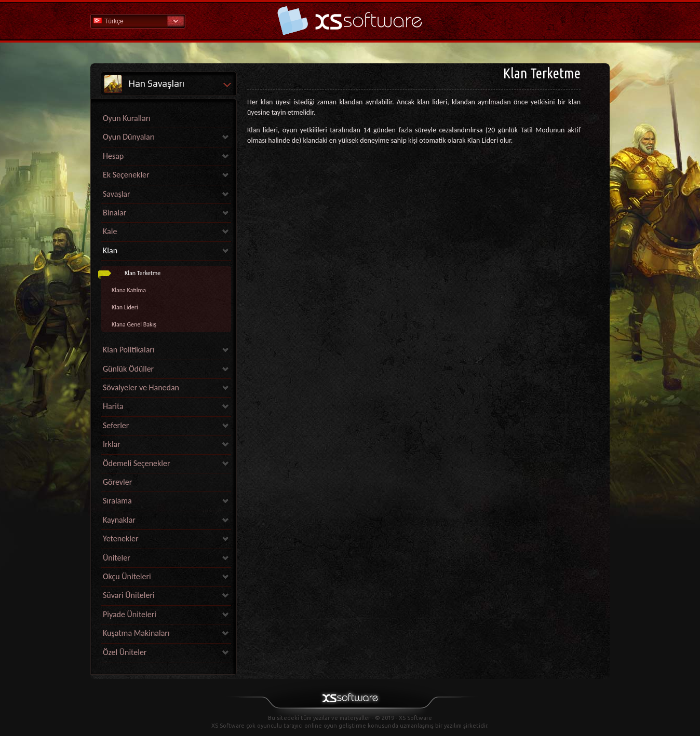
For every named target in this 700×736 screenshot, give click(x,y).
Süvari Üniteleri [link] (129, 595)
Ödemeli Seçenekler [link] (137, 463)
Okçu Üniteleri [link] (127, 576)
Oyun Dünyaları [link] (129, 137)
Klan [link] (110, 250)
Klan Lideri (125, 307)
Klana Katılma (129, 290)
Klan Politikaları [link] (129, 350)
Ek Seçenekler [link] (126, 175)
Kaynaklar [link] (119, 520)
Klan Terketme (143, 273)
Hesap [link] (113, 156)
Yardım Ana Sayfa (350, 21)
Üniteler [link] (117, 558)
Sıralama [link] (117, 501)
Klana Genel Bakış (134, 324)
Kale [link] (110, 231)
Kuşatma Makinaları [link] (136, 633)
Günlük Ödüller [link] (128, 369)
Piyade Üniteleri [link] (130, 614)
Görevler (117, 482)
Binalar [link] (115, 213)
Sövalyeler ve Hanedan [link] (141, 387)
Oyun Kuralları (127, 118)
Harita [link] (113, 406)
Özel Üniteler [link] (125, 652)
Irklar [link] (112, 444)
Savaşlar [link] (117, 194)
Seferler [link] (116, 425)
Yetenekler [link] (121, 539)
